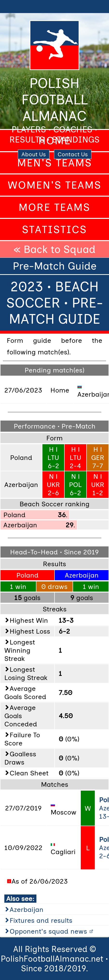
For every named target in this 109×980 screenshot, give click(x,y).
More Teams (54, 207)
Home (55, 141)
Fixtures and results (41, 920)
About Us (34, 154)
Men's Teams (55, 163)
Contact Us (73, 154)
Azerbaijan (27, 909)
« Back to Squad (54, 249)
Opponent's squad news (48, 931)
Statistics (54, 229)
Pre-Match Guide (55, 266)
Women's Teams (55, 185)
